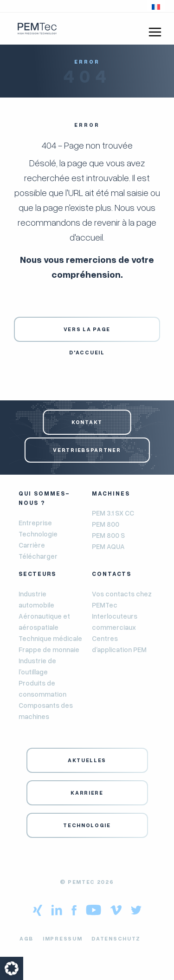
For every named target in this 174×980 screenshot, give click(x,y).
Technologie (38, 534)
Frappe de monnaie (49, 649)
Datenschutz (116, 938)
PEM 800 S (108, 535)
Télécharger (38, 556)
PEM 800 (106, 524)
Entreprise (35, 523)
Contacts (112, 574)
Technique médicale (50, 638)
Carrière (32, 545)
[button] (156, 6)
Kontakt (87, 422)
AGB (26, 938)
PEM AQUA (108, 546)
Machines (111, 493)
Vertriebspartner (87, 450)
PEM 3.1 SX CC (113, 513)
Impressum (62, 938)
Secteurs (37, 574)
